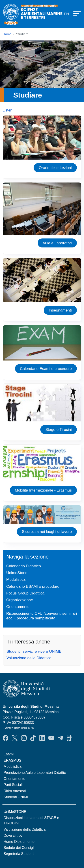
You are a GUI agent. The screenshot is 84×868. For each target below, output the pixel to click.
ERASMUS (12, 760)
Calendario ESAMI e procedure (33, 586)
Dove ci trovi (13, 836)
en (66, 14)
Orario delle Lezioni (55, 168)
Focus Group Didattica (25, 593)
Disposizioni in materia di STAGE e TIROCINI (31, 820)
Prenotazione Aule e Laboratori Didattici (35, 773)
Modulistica (16, 579)
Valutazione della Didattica (29, 658)
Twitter (15, 738)
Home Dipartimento (19, 842)
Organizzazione (20, 600)
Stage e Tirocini (58, 430)
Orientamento (18, 607)
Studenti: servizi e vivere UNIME (34, 651)
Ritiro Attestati (15, 791)
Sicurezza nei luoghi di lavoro (47, 532)
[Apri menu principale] (75, 13)
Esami (9, 754)
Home (7, 34)
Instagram (24, 738)
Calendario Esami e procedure (46, 369)
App (70, 738)
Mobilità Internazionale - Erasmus (43, 490)
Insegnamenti (60, 310)
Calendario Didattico (24, 566)
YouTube (51, 738)
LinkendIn (42, 738)
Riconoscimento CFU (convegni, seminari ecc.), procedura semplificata (42, 616)
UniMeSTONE (15, 812)
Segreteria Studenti (19, 854)
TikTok (33, 738)
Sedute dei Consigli (19, 848)
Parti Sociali (13, 785)
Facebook (5, 738)
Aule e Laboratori (57, 243)
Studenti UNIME (16, 797)
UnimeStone (17, 573)
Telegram (60, 738)
